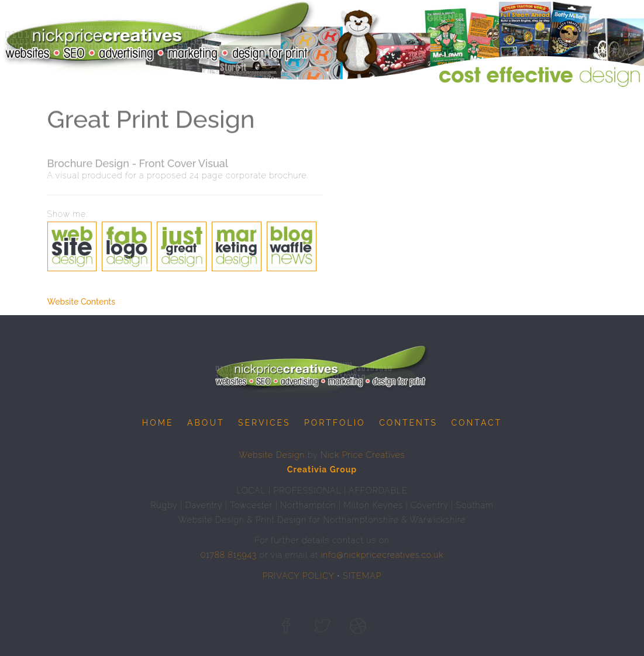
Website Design (272, 455)
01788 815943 (229, 555)
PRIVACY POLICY (299, 576)
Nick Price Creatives (363, 455)
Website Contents (82, 302)
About (206, 423)
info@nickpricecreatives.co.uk (383, 555)
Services (264, 423)
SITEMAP (362, 576)
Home (158, 423)
